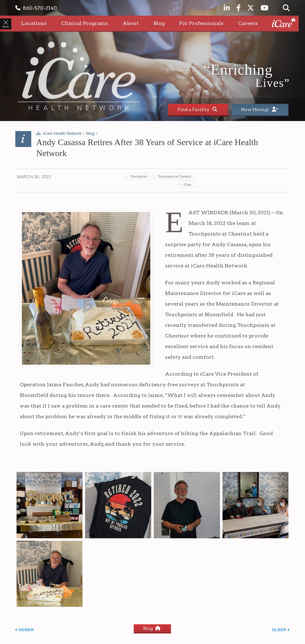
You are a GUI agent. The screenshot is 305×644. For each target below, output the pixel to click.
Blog (90, 133)
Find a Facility (197, 109)
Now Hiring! (259, 109)
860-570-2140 (36, 8)
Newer (25, 630)
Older (281, 630)
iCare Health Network (62, 133)
